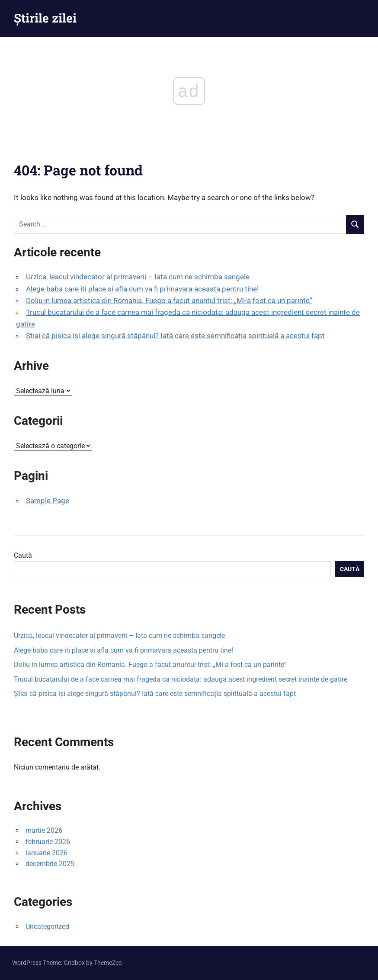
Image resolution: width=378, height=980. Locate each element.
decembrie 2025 (50, 864)
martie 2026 (44, 830)
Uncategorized (47, 927)
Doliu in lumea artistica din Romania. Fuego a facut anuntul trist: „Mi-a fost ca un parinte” (169, 301)
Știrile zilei (45, 18)
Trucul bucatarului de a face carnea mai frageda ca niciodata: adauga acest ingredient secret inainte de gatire (181, 679)
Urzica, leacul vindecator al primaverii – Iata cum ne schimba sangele (138, 277)
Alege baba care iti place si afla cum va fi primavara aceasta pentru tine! (142, 289)
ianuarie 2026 (46, 853)
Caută (23, 555)
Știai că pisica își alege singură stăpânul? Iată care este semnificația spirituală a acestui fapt (175, 336)
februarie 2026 (48, 842)
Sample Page (48, 501)
